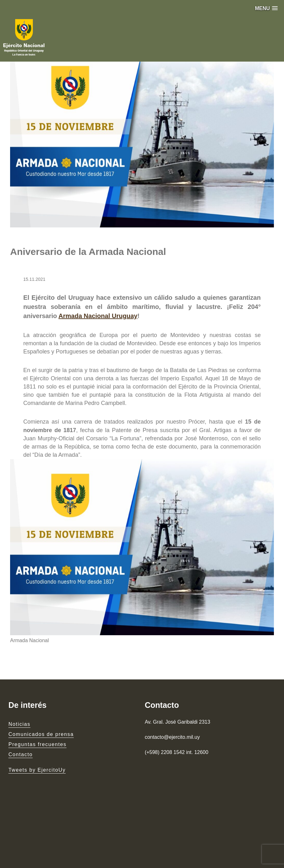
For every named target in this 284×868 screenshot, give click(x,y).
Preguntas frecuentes (38, 744)
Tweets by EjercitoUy (37, 770)
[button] (266, 8)
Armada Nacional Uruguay (98, 316)
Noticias (20, 724)
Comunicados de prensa (41, 734)
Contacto (21, 754)
